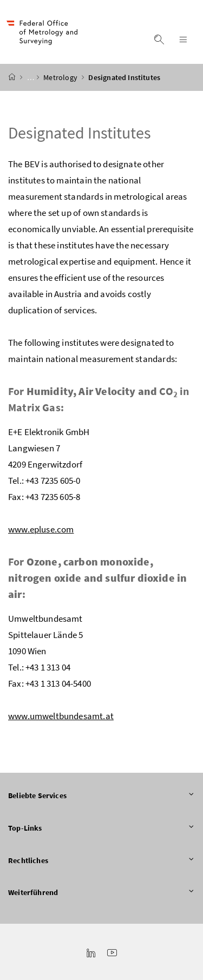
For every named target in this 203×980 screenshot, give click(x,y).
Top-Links (101, 828)
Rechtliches (101, 861)
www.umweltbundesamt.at (61, 716)
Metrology (61, 77)
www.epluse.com (41, 529)
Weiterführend (101, 893)
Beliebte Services (101, 796)
